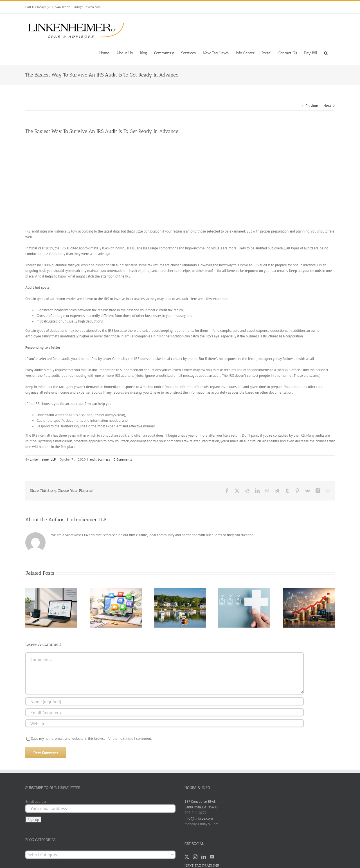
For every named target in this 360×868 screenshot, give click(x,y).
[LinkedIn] (204, 857)
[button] (326, 53)
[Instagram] (195, 857)
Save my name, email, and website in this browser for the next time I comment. (91, 739)
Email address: (36, 802)
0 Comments (123, 459)
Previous (312, 106)
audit (93, 459)
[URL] (165, 723)
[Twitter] (187, 857)
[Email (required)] (165, 712)
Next (327, 106)
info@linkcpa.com (87, 7)
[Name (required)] (165, 701)
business (104, 459)
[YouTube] (212, 857)
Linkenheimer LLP (43, 459)
